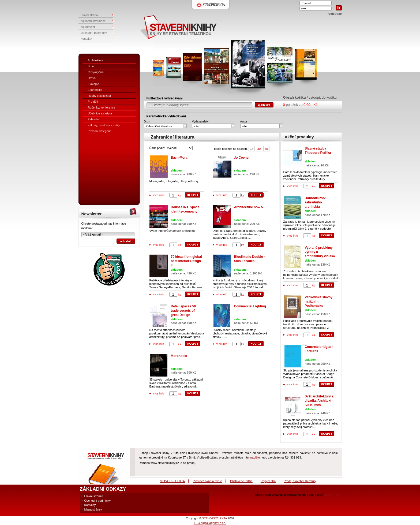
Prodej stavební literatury (300, 481)
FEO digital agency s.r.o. (210, 523)
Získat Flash (332, 495)
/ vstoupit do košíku (322, 97)
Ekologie (93, 84)
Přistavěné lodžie (241, 481)
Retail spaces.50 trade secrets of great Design (183, 311)
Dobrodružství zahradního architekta (316, 202)
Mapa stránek (93, 509)
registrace (335, 14)
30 (259, 149)
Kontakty (90, 505)
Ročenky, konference (102, 107)
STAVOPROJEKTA (172, 481)
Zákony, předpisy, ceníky (104, 125)
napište (255, 457)
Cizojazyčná (96, 72)
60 (266, 149)
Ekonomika (95, 90)
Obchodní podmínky (97, 501)
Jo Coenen (242, 158)
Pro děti (93, 102)
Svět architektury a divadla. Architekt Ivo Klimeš (319, 401)
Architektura (96, 60)
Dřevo (92, 78)
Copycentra (268, 481)
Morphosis (179, 356)
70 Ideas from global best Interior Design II (186, 261)
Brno (91, 66)
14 (252, 149)
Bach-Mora (179, 158)
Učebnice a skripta (100, 113)
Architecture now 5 (249, 207)
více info (159, 195)
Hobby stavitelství (99, 96)
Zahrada (93, 119)
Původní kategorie (100, 131)
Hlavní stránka (94, 496)
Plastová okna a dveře (207, 481)
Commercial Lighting (250, 306)
